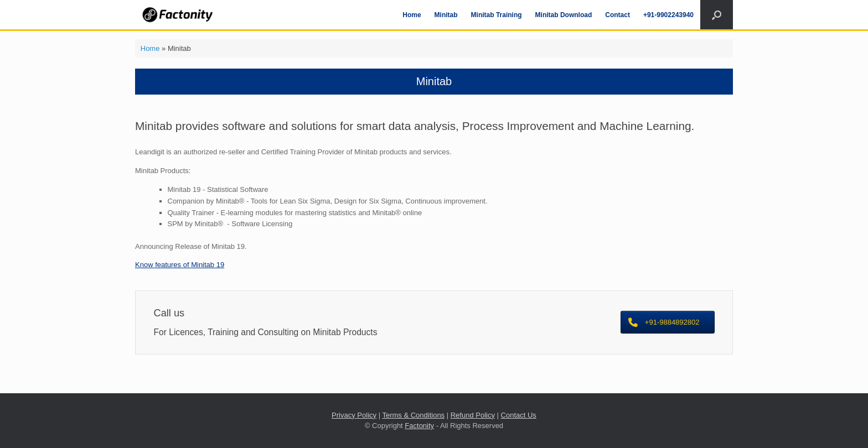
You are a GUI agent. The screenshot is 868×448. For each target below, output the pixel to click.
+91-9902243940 (668, 15)
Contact (618, 15)
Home (412, 15)
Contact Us (519, 415)
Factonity (419, 426)
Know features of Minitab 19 (180, 265)
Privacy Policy (354, 415)
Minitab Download (564, 15)
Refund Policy (473, 415)
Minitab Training (497, 15)
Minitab (446, 15)
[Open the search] (717, 15)
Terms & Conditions (413, 415)
